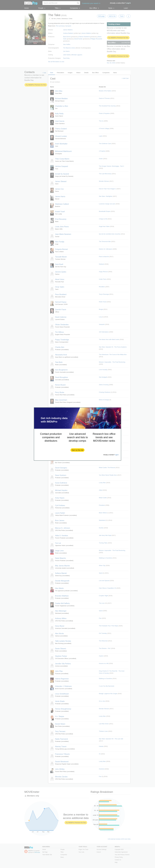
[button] (78, 450)
